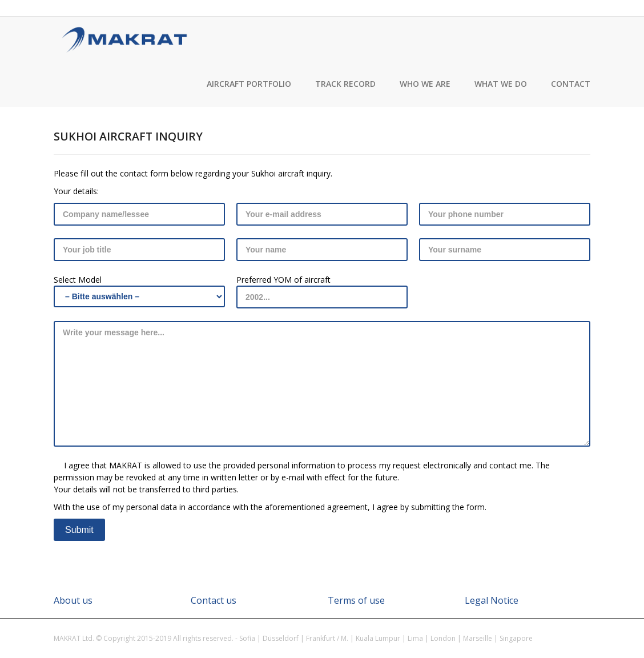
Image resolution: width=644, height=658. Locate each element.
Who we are (425, 84)
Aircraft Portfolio (249, 84)
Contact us (214, 600)
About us (73, 600)
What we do (501, 84)
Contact (571, 84)
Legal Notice (492, 600)
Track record (345, 84)
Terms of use (356, 600)
